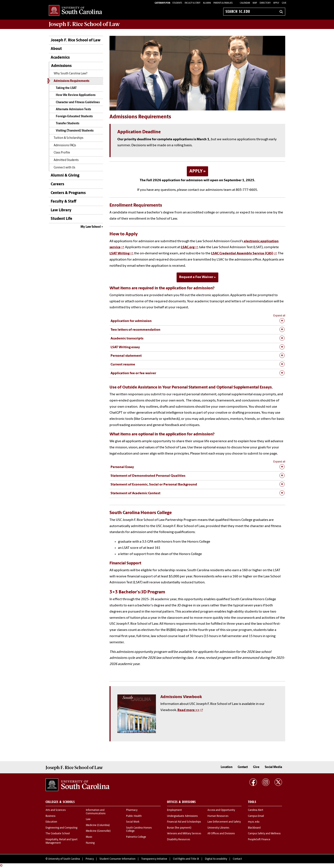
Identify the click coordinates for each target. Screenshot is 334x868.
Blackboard (254, 828)
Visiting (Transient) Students (75, 131)
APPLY (196, 171)
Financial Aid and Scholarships (184, 822)
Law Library (61, 210)
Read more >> (189, 710)
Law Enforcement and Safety (224, 822)
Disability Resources (179, 840)
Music (89, 837)
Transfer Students (68, 124)
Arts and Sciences (56, 810)
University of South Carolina (64, 859)
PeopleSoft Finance (259, 840)
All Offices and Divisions (221, 834)
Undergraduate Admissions (182, 816)
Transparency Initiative (154, 859)
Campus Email (256, 816)
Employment (174, 810)
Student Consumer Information (117, 859)
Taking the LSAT (66, 88)
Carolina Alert (256, 810)
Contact (243, 767)
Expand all (279, 316)
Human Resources (218, 816)
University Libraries (218, 828)
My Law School (91, 227)
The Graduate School (58, 834)
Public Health (134, 816)
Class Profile (62, 153)
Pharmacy (132, 810)
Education (51, 822)
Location (227, 767)
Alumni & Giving (65, 176)
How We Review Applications (76, 95)
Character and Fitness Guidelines (78, 102)
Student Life (61, 219)
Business (50, 816)
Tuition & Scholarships (68, 138)
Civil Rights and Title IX (186, 859)
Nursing (90, 843)
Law (88, 819)
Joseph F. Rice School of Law (84, 24)
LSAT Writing (119, 254)
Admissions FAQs (65, 146)
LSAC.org (188, 247)
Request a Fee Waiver (196, 277)
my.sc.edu (254, 822)
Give (284, 3)
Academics (60, 58)
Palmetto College (136, 837)
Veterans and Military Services (184, 834)
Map (255, 3)
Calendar (245, 3)
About (56, 49)
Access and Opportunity (221, 810)
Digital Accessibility (216, 859)
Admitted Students (66, 160)
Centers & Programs (68, 193)
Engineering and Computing (61, 828)
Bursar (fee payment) (179, 828)
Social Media (273, 767)
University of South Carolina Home (75, 11)
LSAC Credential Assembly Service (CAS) (242, 254)
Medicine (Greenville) (98, 831)
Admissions (61, 66)
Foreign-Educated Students (74, 117)
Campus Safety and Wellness (264, 834)
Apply (276, 3)
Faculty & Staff (63, 202)
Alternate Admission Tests (73, 109)
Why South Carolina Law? (71, 74)
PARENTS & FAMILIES (223, 3)
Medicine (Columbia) (98, 825)
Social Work (133, 822)
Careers (57, 184)
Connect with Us (64, 168)
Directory (265, 3)
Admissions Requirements (71, 81)
